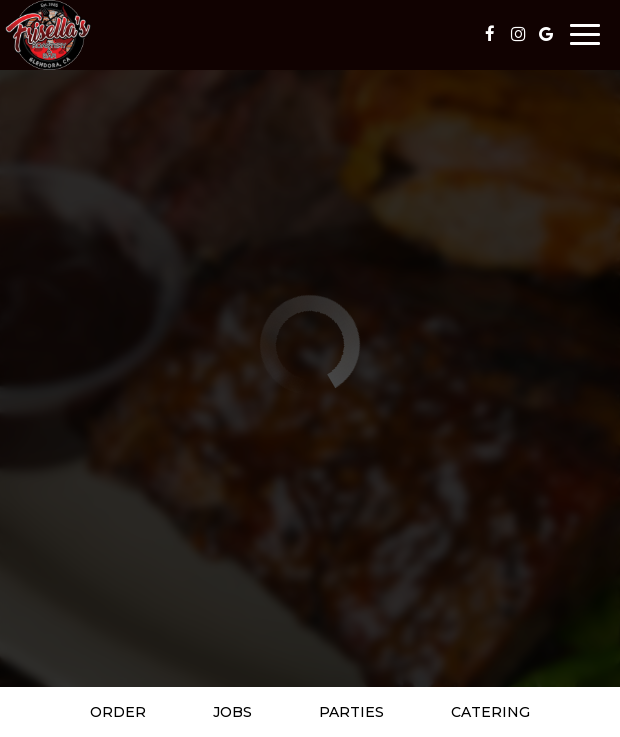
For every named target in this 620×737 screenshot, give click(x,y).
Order (118, 712)
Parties (351, 712)
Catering (490, 712)
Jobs (232, 712)
